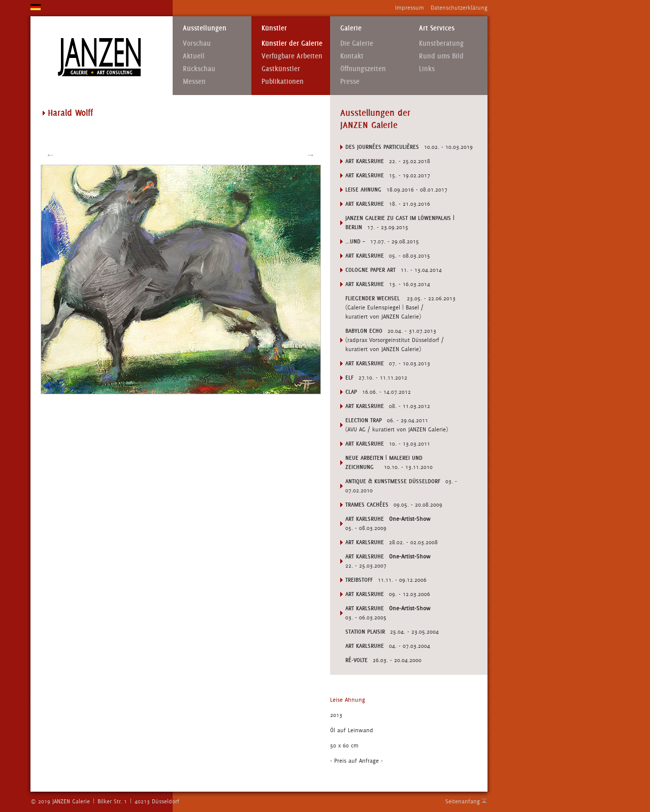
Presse (350, 82)
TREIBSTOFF (359, 580)
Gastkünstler (281, 69)
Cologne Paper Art (370, 270)
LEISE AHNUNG (363, 190)
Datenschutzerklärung (459, 8)
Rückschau (199, 69)
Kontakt (352, 56)
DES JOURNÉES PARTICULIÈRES (382, 147)
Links (427, 69)
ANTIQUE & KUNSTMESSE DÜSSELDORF (393, 481)
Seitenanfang (463, 801)
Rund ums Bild (441, 56)
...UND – (355, 241)
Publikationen (283, 82)
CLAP (351, 392)
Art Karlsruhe (365, 161)
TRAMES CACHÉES (367, 505)
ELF (349, 378)
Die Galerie (357, 43)
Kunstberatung (441, 43)
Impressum (410, 8)
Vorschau (197, 43)
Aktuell (194, 56)
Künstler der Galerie (292, 43)
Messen (194, 82)
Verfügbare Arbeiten (292, 56)
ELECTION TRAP (364, 420)
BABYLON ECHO (364, 331)
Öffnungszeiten (363, 69)
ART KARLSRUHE (365, 519)
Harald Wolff (70, 113)
